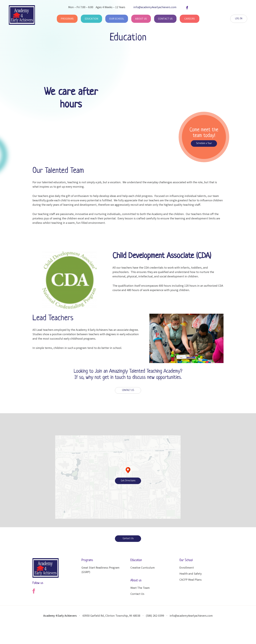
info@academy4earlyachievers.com (191, 616)
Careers (190, 19)
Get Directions (128, 481)
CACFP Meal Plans (191, 580)
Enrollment (187, 568)
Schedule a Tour (204, 143)
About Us (141, 19)
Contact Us (165, 19)
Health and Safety (191, 574)
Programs (67, 19)
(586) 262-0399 (155, 616)
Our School (117, 19)
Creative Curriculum (143, 568)
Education (91, 19)
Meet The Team (140, 588)
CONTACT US (128, 390)
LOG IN (239, 19)
